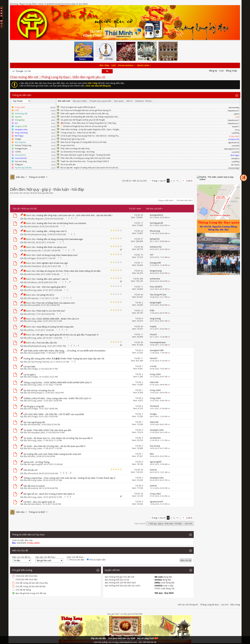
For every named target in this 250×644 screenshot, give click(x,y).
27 (142, 239)
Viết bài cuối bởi (154, 209)
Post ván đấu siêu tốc (47, 343)
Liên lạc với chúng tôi (188, 605)
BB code (159, 577)
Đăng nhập (232, 71)
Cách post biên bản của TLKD (122, 638)
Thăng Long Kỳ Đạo (209, 605)
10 (73, 250)
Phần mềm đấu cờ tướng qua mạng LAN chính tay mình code (85, 158)
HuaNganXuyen (21, 148)
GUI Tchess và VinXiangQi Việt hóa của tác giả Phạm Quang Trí (86, 110)
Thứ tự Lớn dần (75, 560)
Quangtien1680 (38, 353)
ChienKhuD (36, 266)
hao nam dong (21, 161)
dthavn (34, 282)
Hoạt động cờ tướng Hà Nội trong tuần (55, 327)
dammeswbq (234, 107)
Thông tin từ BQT (37, 177)
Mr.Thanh (235, 165)
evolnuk (35, 473)
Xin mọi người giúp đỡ (34, 422)
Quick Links (143, 65)
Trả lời (132, 209)
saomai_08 (36, 251)
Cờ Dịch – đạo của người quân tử (39, 502)
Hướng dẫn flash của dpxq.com (51, 247)
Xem (139, 209)
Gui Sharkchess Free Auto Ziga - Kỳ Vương (77, 152)
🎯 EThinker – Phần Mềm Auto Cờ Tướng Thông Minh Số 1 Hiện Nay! (88, 123)
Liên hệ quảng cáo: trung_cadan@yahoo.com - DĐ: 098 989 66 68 (125, 642)
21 (70, 282)
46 (142, 295)
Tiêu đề (16, 209)
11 (178, 181)
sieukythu (235, 158)
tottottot (35, 226)
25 (142, 494)
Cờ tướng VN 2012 (45, 295)
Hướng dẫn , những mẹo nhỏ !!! (52, 231)
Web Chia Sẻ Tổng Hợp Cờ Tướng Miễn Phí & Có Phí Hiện (84, 142)
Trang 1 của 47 (159, 181)
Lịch (114, 65)
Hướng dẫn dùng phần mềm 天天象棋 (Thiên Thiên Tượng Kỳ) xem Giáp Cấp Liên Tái (64, 359)
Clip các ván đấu (98, 638)
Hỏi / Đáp (104, 65)
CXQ (33, 242)
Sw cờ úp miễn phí (68, 164)
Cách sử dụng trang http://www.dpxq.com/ (57, 255)
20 (142, 231)
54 (142, 326)
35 (142, 470)
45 (142, 342)
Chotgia (18, 139)
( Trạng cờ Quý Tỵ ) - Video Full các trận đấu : (79, 133)
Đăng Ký (213, 71)
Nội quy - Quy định (164, 593)
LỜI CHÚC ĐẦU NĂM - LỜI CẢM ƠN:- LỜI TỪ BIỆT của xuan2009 (54, 414)
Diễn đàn (20, 177)
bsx (33, 330)
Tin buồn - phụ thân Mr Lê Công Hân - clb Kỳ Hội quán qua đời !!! (55, 446)
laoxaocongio (234, 168)
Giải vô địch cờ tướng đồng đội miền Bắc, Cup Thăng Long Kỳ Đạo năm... (90, 117)
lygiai (33, 258)
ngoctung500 (37, 464)
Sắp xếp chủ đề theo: (45, 557)
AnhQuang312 (37, 393)
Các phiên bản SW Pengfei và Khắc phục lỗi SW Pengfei (83, 120)
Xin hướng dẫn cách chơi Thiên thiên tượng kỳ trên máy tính (52, 454)
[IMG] (157, 583)
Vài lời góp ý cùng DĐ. (34, 406)
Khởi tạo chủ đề (29, 209)
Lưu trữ (224, 605)
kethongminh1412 (232, 149)
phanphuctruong (39, 234)
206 (141, 279)
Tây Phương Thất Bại (40, 362)
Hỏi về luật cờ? (31, 470)
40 (142, 215)
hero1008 (35, 274)
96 (142, 247)
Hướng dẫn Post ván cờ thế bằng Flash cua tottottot (61, 223)
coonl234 (235, 146)
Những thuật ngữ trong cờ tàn (73, 139)
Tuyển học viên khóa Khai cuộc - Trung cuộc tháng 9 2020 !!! (85, 161)
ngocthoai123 (234, 142)
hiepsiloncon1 (234, 111)
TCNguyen (19, 164)
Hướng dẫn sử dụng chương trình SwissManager (60, 239)
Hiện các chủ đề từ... (22, 557)
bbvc (33, 456)
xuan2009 (35, 305)
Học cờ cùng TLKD (148, 638)
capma (236, 114)
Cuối (190, 181)
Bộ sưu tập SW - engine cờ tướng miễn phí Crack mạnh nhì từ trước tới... (90, 168)
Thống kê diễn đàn (22, 95)
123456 (18, 152)
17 (142, 223)
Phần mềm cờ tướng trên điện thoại (75, 148)
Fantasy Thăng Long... (24, 145)
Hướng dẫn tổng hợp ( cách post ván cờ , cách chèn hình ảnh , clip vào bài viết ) (74, 215)
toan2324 (21, 543)
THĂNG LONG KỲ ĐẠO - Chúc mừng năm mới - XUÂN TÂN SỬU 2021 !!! (57, 398)
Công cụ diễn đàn (165, 200)
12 (142, 311)
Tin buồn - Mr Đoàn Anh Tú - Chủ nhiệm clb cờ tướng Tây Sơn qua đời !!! (58, 438)
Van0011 (236, 126)
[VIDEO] (158, 586)
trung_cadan (37, 290)
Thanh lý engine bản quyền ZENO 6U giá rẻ (78, 107)
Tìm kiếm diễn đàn (184, 200)
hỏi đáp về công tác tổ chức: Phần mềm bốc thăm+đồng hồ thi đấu (68, 271)
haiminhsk (36, 425)
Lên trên (189, 524)
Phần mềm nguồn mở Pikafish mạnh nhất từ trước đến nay (85, 113)
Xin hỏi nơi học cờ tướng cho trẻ (39, 390)
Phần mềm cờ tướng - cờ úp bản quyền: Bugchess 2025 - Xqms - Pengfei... (90, 129)
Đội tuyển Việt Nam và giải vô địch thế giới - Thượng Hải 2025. (86, 155)
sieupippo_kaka (38, 432)
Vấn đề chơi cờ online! (34, 486)
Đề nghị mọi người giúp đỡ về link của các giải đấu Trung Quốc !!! (68, 335)
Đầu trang (235, 605)
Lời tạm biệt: (30, 366)
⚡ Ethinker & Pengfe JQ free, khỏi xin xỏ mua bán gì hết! (84, 126)
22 (142, 271)
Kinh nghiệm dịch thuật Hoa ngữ (52, 263)
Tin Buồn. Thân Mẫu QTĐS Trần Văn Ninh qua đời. (48, 430)
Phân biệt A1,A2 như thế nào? (51, 311)
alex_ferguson (37, 219)
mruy (237, 130)
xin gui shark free (68, 145)
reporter (35, 298)
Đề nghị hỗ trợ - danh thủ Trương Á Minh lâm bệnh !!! (49, 494)
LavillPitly (235, 133)
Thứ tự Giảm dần (96, 560)
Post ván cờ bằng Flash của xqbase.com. (56, 303)
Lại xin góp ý (30, 374)
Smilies (158, 580)
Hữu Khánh (36, 504)
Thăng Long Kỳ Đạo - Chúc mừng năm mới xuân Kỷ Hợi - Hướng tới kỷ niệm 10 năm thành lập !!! (69, 478)
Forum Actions (126, 65)
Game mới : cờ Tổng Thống (37, 462)
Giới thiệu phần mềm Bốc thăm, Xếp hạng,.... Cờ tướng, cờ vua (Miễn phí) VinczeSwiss (64, 351)
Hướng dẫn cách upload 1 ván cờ (52, 279)
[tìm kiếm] (55, 71)
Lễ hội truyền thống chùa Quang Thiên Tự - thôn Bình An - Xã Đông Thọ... (90, 136)
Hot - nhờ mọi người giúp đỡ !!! (51, 287)
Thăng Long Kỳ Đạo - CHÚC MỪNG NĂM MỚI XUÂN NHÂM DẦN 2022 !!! (58, 382)
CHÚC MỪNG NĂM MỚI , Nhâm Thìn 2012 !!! (58, 319)
